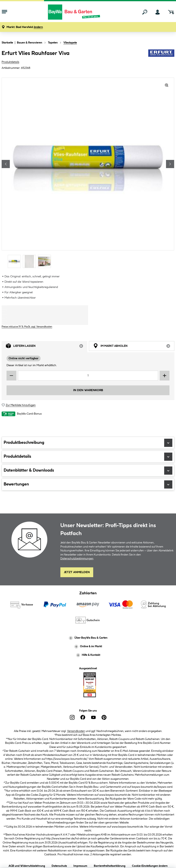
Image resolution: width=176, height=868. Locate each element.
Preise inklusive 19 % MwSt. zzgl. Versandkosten (27, 327)
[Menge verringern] (11, 376)
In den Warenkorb (88, 390)
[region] (88, 173)
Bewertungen (88, 484)
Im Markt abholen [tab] (134, 347)
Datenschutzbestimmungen (77, 559)
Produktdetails (10, 62)
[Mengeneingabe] (88, 376)
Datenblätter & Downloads (88, 471)
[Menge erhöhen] (165, 376)
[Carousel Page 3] (45, 261)
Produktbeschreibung (88, 443)
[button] (25, 27)
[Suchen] (145, 12)
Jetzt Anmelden (77, 572)
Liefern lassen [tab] (47, 347)
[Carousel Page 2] (30, 261)
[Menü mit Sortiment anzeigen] (4, 12)
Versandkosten (76, 731)
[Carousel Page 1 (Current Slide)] (15, 261)
